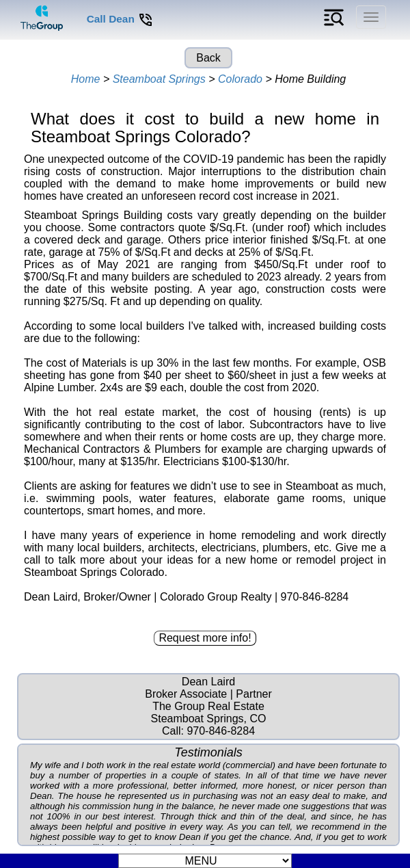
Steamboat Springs (159, 79)
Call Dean (120, 19)
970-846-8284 (221, 731)
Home (86, 79)
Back (208, 58)
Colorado (240, 79)
